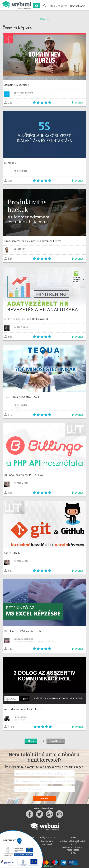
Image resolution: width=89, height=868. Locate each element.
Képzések (47, 844)
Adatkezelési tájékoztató (73, 841)
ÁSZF (73, 844)
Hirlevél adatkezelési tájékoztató (73, 849)
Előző (31, 741)
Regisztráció (78, 6)
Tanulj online (47, 841)
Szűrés (44, 19)
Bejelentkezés (59, 6)
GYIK (73, 853)
